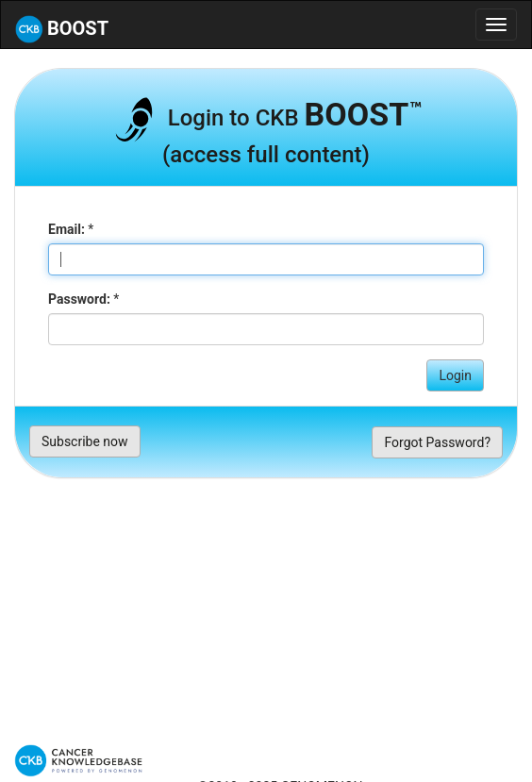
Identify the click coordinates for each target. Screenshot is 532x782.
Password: (79, 299)
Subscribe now (85, 441)
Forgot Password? (437, 442)
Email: (66, 229)
